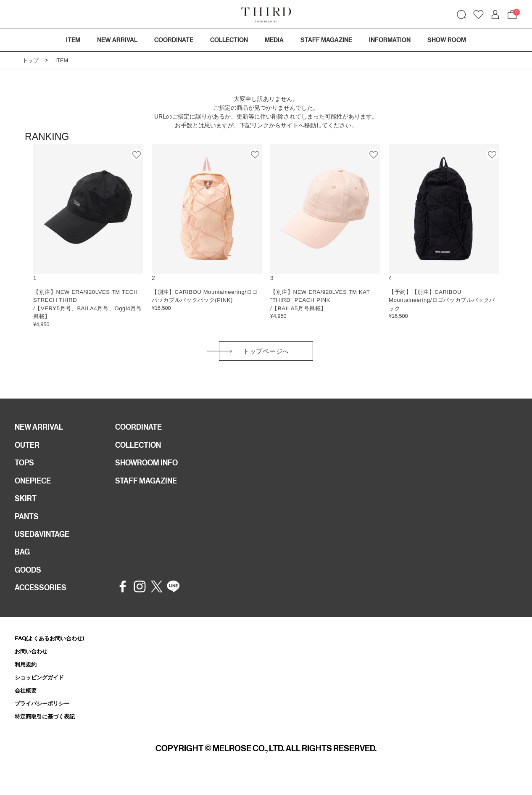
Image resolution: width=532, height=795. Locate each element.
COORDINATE (141, 431)
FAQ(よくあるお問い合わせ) (55, 651)
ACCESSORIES (43, 601)
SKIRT (26, 506)
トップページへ (266, 353)
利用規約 (27, 679)
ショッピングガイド (43, 692)
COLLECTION (229, 40)
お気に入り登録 (137, 154)
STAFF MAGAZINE (149, 487)
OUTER (28, 449)
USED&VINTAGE (45, 544)
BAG (23, 563)
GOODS (30, 582)
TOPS (26, 468)
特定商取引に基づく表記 (49, 733)
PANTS (28, 525)
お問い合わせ (34, 665)
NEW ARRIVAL (41, 431)
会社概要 (27, 706)
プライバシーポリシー (46, 720)
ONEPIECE (35, 487)
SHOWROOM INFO (150, 468)
